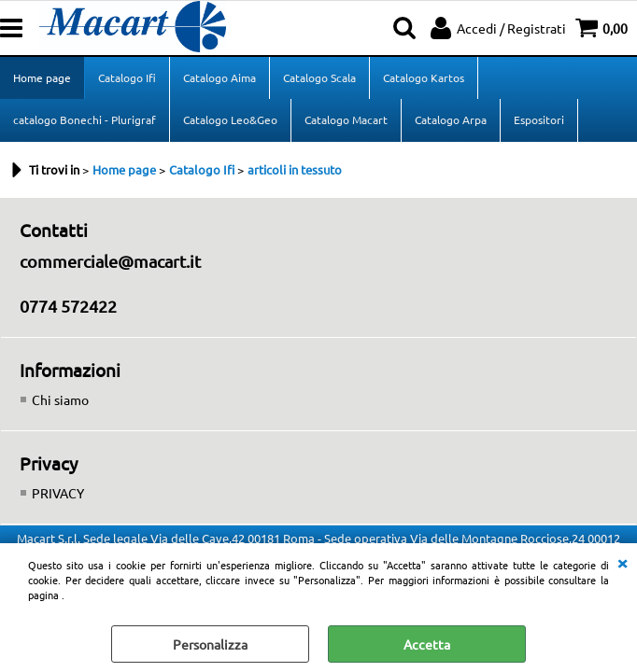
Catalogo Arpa (451, 119)
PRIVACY (58, 493)
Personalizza (210, 644)
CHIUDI (622, 562)
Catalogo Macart (346, 119)
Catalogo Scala (319, 77)
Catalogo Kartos (424, 77)
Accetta (427, 644)
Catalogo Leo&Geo (230, 119)
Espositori (539, 119)
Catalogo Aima (219, 77)
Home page (42, 77)
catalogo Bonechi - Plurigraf (85, 119)
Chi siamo (60, 399)
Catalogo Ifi (127, 77)
